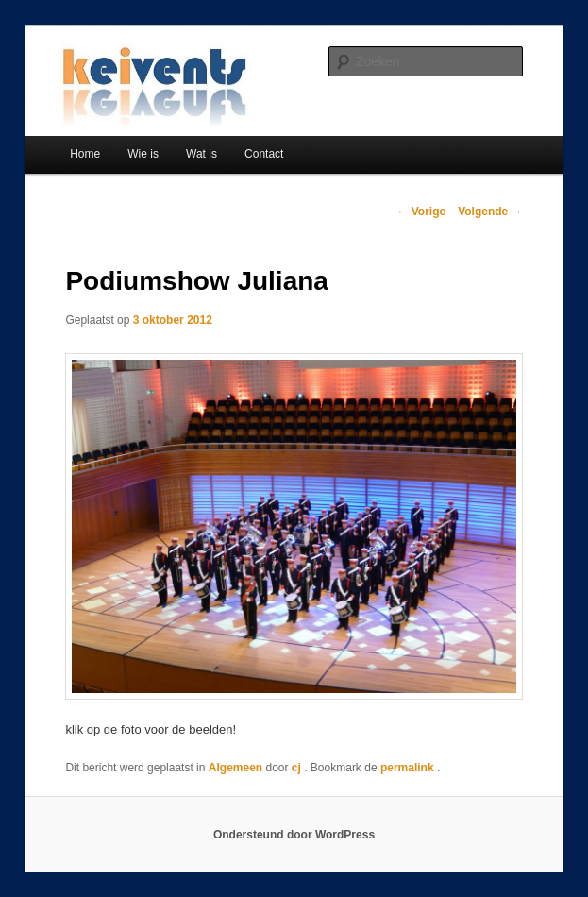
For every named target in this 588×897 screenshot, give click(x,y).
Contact (264, 154)
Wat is (202, 154)
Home (85, 154)
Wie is (143, 154)
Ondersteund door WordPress (294, 835)
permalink (409, 768)
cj (298, 768)
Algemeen (235, 768)
